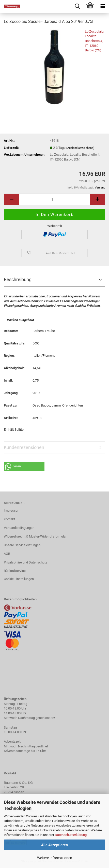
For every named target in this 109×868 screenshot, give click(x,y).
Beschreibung (18, 279)
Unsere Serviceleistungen (22, 545)
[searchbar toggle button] (77, 6)
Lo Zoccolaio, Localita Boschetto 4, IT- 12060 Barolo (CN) (95, 41)
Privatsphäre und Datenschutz (25, 562)
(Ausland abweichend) (80, 148)
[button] (11, 199)
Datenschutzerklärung (71, 835)
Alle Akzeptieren (54, 845)
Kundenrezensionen (24, 447)
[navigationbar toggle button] (103, 6)
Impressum (12, 510)
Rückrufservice (15, 571)
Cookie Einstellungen (19, 579)
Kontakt (9, 519)
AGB (7, 554)
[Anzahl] (54, 199)
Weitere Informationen (55, 858)
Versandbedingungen (19, 528)
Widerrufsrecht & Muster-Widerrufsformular (35, 536)
